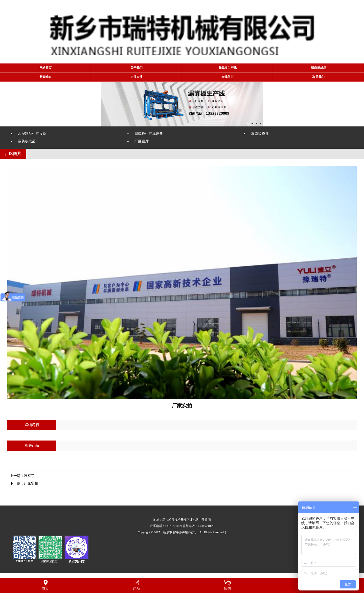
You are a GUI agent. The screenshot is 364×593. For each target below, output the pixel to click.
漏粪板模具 (260, 134)
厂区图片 (142, 141)
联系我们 (318, 77)
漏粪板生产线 (227, 68)
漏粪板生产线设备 (149, 134)
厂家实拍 (31, 483)
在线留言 (227, 77)
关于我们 (136, 68)
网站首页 (45, 68)
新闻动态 (45, 77)
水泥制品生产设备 (32, 134)
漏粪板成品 (318, 68)
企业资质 (136, 77)
